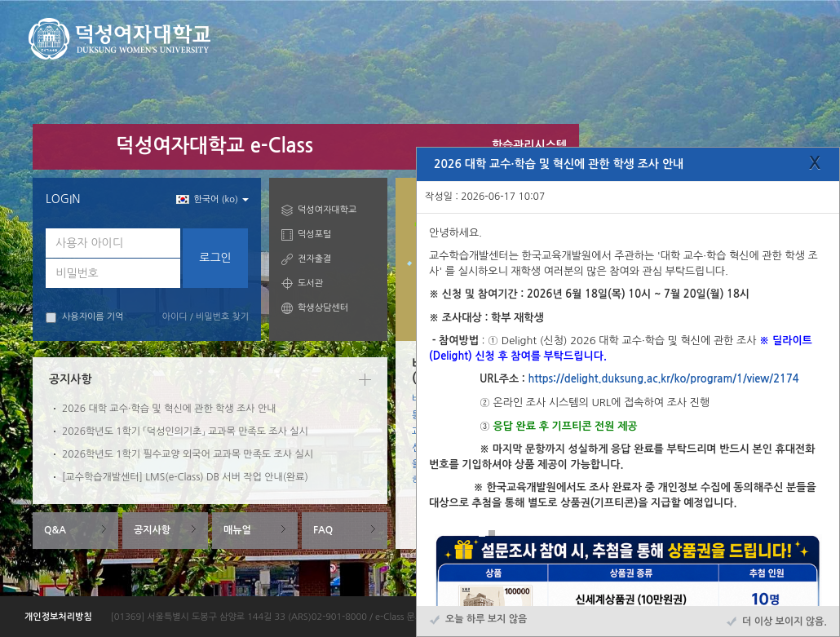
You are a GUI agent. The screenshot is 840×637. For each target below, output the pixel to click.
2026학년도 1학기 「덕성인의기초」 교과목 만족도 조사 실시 (185, 431)
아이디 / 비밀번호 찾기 (206, 317)
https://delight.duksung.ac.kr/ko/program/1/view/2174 (663, 379)
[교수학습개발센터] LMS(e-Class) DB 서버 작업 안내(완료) (185, 477)
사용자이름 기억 (84, 318)
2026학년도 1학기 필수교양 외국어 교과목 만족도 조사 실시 (188, 454)
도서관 (310, 283)
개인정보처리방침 (58, 617)
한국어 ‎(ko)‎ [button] (212, 199)
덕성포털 (314, 234)
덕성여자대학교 (327, 210)
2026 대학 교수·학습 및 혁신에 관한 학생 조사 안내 (169, 409)
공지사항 (152, 530)
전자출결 (314, 259)
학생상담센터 (323, 308)
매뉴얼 (237, 530)
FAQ (323, 530)
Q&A (55, 530)
